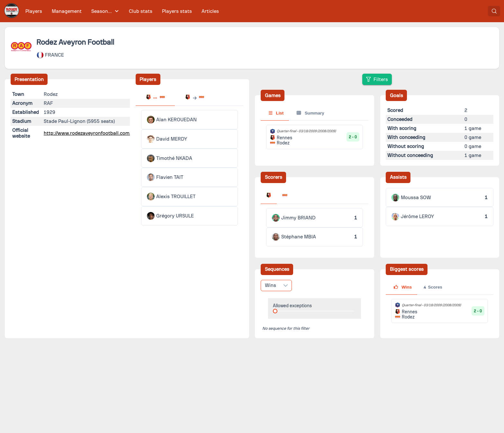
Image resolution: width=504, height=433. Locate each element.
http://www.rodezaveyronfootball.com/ (88, 133)
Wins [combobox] (270, 285)
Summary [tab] (310, 113)
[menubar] (122, 11)
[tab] (155, 98)
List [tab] (276, 113)
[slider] (275, 311)
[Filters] (377, 79)
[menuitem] (34, 11)
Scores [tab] (432, 287)
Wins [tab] (403, 287)
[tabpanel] (189, 168)
